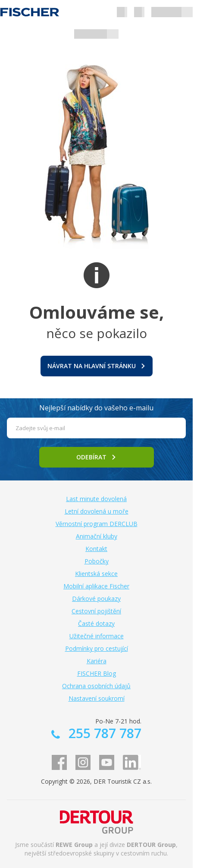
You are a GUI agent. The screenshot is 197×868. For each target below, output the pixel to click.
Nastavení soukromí (97, 698)
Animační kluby (97, 536)
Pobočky (97, 561)
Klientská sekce (96, 574)
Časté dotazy (96, 623)
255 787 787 (103, 733)
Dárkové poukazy (96, 599)
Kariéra (97, 661)
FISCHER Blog (97, 673)
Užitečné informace (97, 636)
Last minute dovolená (96, 499)
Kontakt (96, 549)
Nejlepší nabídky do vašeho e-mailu (96, 408)
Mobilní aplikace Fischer (96, 586)
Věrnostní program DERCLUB (97, 524)
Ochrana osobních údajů (96, 686)
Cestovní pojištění (96, 611)
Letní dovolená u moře (97, 511)
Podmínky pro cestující (97, 648)
